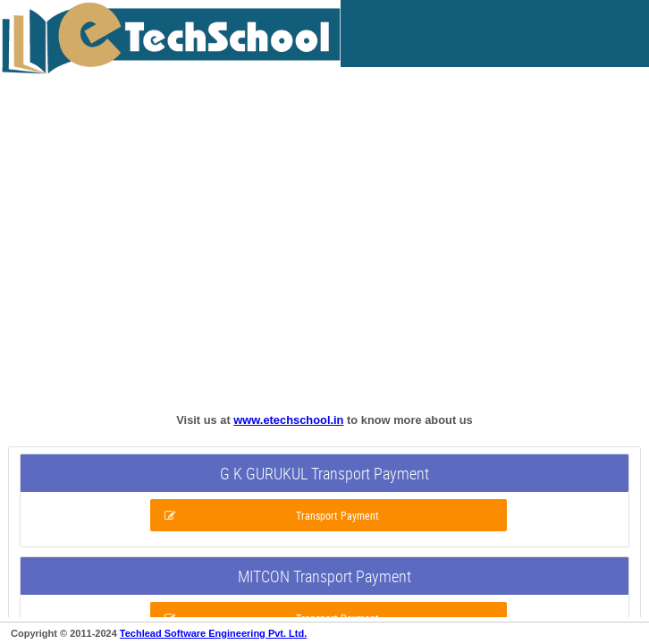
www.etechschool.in (288, 420)
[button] (329, 515)
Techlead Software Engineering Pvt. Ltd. (213, 633)
